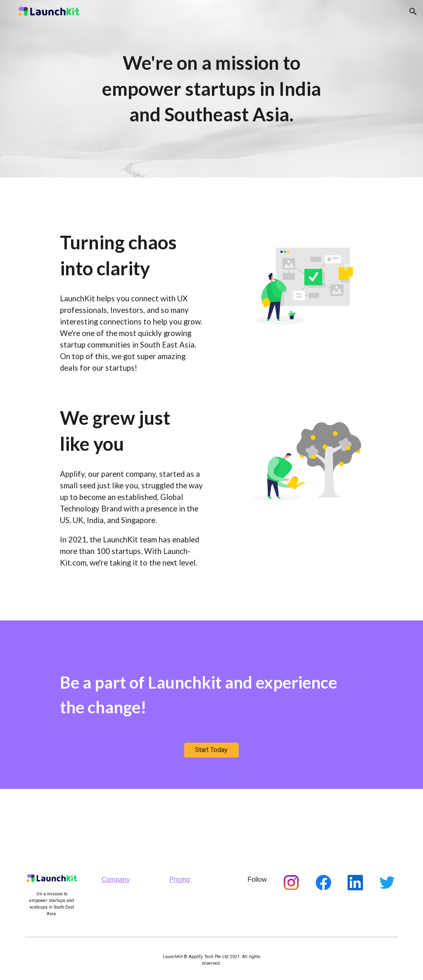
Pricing (179, 879)
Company (116, 879)
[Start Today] (211, 750)
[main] (211, 89)
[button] (413, 12)
